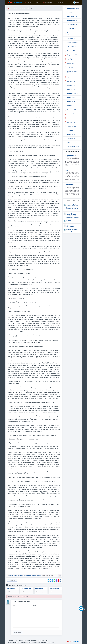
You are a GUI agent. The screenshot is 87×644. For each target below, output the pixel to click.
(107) (72, 29)
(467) (70, 77)
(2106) (71, 98)
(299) (71, 114)
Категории (59, 2)
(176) (72, 16)
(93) (72, 20)
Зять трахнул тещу (26, 589)
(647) (72, 39)
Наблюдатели (27, 575)
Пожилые (34, 575)
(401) (71, 51)
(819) (71, 139)
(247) (72, 81)
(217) (70, 63)
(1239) (73, 43)
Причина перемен (54, 589)
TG (48, 581)
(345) (71, 89)
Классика (16, 575)
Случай (39, 575)
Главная (28, 2)
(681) (72, 55)
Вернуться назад (12, 580)
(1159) (72, 130)
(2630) (70, 67)
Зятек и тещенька (12, 589)
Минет (21, 575)
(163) (71, 102)
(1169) (71, 126)
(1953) (71, 47)
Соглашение (48, 2)
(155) (71, 118)
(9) (70, 12)
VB (57, 581)
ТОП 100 (37, 2)
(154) (71, 122)
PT (58, 581)
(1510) (73, 8)
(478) (71, 134)
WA (55, 581)
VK (60, 581)
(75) (72, 25)
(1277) (72, 93)
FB (50, 581)
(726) (71, 85)
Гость (76, 2)
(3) (73, 147)
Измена (11, 575)
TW (52, 581)
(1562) (71, 59)
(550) (70, 106)
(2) (69, 143)
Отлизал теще (39, 589)
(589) (71, 110)
